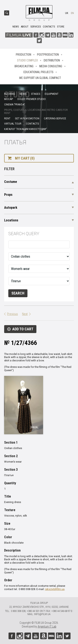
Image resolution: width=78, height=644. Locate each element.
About (25, 27)
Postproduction (48, 55)
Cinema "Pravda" (15, 105)
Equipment (52, 94)
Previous (12, 314)
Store (61, 27)
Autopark (11, 208)
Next (25, 314)
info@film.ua (42, 614)
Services (36, 27)
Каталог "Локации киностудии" (25, 129)
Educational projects (38, 72)
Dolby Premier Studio (32, 99)
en (72, 13)
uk (67, 13)
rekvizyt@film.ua (55, 589)
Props (8, 195)
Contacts (49, 27)
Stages (36, 94)
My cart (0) (25, 158)
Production (24, 55)
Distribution (52, 60)
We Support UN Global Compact (40, 78)
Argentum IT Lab (47, 627)
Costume (11, 182)
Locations (11, 220)
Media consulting (51, 66)
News (16, 27)
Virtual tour (13, 124)
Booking (10, 94)
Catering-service (55, 119)
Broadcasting (24, 66)
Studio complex (27, 60)
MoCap (9, 99)
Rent (7, 119)
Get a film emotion (27, 119)
